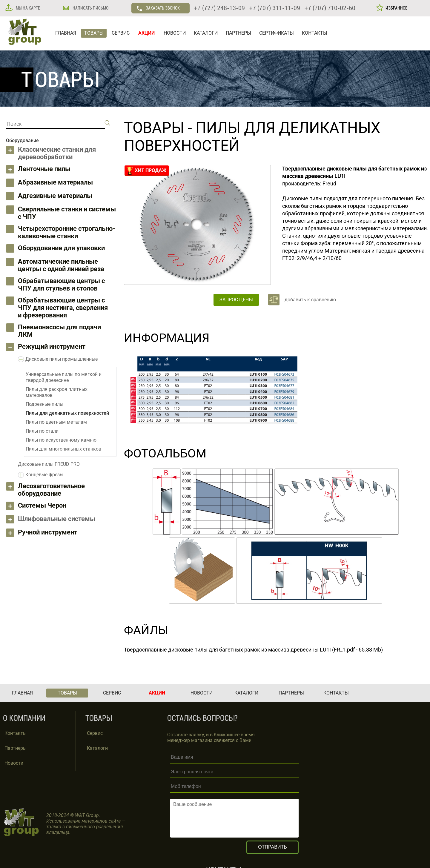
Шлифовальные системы (57, 519)
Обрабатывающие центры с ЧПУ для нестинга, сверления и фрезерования (63, 308)
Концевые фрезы (44, 475)
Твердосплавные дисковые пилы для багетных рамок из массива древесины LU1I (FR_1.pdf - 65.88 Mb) (253, 650)
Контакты (16, 733)
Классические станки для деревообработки (57, 153)
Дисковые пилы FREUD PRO (49, 464)
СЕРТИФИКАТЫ (277, 33)
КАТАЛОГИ (206, 33)
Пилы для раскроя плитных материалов (57, 392)
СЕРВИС (121, 33)
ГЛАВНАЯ (66, 33)
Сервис (95, 733)
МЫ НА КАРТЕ (27, 8)
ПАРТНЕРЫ (238, 33)
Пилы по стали (42, 431)
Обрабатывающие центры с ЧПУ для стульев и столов (61, 285)
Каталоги (97, 748)
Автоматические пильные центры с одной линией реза (61, 265)
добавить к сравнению (310, 300)
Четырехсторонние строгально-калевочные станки (67, 232)
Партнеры (16, 748)
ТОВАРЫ (94, 33)
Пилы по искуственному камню (61, 440)
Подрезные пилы (44, 404)
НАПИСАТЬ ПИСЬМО (90, 8)
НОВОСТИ (175, 33)
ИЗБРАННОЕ (396, 8)
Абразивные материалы (55, 182)
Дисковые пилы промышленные (62, 359)
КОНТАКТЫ (315, 33)
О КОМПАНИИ (24, 718)
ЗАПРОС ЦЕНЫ (236, 300)
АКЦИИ (146, 33)
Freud (329, 183)
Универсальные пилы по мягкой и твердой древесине (64, 377)
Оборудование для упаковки (61, 248)
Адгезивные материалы (55, 196)
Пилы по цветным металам (56, 422)
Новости (14, 763)
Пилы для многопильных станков (63, 449)
